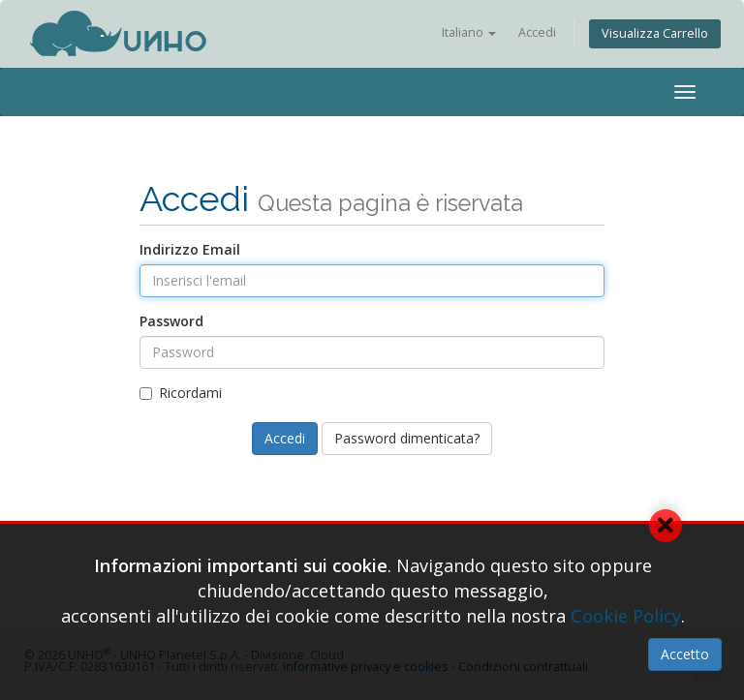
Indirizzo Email (190, 249)
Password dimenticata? (407, 438)
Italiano (469, 32)
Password (171, 321)
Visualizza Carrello (655, 33)
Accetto (685, 654)
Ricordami (181, 393)
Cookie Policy (626, 616)
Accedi (537, 32)
